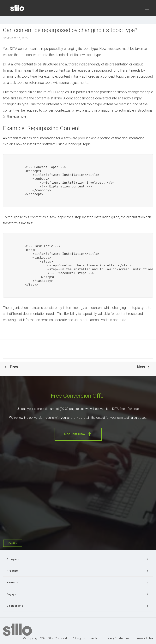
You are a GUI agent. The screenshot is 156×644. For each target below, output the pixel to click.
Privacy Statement (117, 638)
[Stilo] (17, 8)
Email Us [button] (13, 543)
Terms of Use (144, 638)
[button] (147, 8)
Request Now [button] (78, 434)
